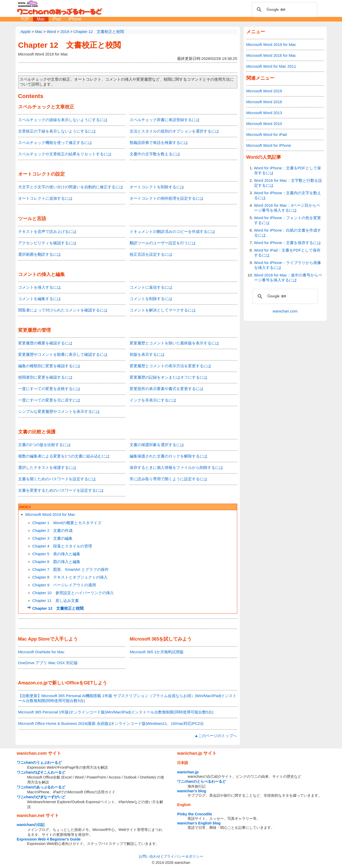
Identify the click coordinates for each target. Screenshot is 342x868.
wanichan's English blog (199, 823)
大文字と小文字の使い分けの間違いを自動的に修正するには (71, 187)
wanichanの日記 (31, 825)
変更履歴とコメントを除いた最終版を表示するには (174, 343)
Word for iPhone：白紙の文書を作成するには (288, 233)
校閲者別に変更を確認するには (45, 377)
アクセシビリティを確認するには (47, 243)
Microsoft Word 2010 (264, 124)
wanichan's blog (191, 791)
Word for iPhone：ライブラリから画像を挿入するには (288, 265)
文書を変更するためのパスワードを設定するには (61, 490)
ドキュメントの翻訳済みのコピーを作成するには (172, 231)
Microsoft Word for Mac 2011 (271, 66)
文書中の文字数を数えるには (155, 154)
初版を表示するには (147, 354)
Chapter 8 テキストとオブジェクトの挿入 (70, 577)
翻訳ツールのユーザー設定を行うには (163, 243)
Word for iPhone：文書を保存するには (288, 243)
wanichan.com (285, 311)
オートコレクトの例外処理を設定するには (167, 198)
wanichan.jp (188, 772)
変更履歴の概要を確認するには (45, 343)
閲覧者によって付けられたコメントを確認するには (63, 310)
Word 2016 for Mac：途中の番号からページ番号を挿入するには (288, 277)
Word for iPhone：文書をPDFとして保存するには (288, 170)
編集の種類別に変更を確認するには (49, 366)
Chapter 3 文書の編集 (53, 538)
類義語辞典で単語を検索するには (159, 143)
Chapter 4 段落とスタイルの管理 (62, 546)
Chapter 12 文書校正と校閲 (69, 45)
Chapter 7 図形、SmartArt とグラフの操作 (71, 569)
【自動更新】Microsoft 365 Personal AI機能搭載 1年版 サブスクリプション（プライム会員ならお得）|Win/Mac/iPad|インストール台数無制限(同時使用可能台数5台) (127, 698)
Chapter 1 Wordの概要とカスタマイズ (67, 523)
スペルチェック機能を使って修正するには (55, 143)
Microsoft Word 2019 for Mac (50, 514)
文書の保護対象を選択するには (157, 445)
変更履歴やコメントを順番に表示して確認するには (63, 354)
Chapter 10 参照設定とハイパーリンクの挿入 (73, 593)
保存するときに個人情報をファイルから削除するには (176, 467)
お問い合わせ (150, 856)
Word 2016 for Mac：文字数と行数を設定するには (288, 183)
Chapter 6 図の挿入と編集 (57, 562)
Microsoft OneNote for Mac (41, 652)
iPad (57, 19)
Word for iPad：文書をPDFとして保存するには (287, 253)
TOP (25, 19)
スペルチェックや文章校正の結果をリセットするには (65, 154)
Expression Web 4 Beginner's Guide (49, 839)
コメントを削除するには (151, 299)
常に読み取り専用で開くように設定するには (169, 479)
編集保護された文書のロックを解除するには (169, 456)
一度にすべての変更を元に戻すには (49, 400)
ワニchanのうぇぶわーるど (39, 762)
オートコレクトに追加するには (45, 198)
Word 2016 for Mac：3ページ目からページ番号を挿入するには (287, 208)
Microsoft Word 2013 (264, 113)
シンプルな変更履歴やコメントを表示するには (59, 411)
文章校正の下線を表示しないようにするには (57, 131)
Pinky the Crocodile (194, 814)
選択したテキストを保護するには (47, 467)
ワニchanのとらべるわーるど (201, 781)
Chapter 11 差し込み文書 (56, 600)
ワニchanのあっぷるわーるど (41, 787)
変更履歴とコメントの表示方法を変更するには (170, 366)
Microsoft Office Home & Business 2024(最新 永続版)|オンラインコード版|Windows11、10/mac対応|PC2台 (111, 723)
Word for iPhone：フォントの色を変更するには (288, 220)
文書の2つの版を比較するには (44, 445)
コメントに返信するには (151, 287)
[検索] (284, 10)
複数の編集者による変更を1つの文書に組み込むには (64, 456)
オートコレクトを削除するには (157, 187)
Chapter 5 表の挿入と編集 (57, 554)
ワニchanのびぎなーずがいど (41, 797)
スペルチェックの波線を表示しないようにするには (63, 120)
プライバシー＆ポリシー (183, 856)
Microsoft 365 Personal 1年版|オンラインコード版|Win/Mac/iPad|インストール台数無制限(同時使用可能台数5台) (116, 712)
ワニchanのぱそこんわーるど (41, 772)
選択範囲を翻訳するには (40, 254)
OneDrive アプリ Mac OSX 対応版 (48, 663)
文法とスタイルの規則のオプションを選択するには (174, 131)
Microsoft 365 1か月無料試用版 (157, 652)
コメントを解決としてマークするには (163, 310)
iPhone (75, 19)
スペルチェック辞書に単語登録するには (165, 120)
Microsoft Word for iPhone (269, 145)
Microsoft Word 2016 (264, 102)
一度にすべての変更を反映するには (49, 389)
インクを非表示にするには (153, 400)
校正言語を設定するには (151, 254)
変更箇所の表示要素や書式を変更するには (167, 389)
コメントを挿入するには (40, 287)
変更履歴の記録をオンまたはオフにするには (169, 377)
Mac (41, 19)
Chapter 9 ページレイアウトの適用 (64, 585)
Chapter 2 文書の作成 (53, 530)
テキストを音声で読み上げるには (47, 231)
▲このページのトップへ (216, 736)
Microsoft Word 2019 (264, 91)
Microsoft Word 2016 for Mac (271, 55)
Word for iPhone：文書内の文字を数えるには (288, 195)
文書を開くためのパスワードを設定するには (57, 479)
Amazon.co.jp (33, 683)
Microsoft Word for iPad (267, 134)
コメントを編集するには (40, 299)
